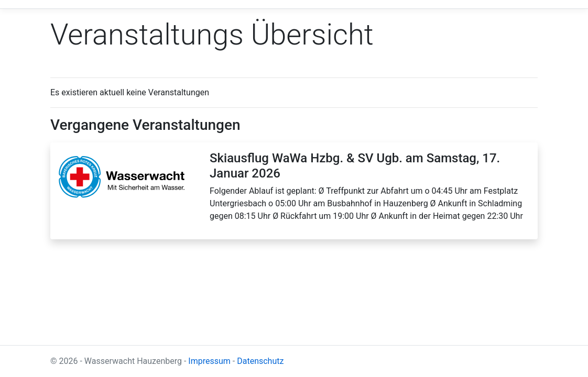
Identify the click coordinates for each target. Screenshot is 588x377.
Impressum (209, 361)
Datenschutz (260, 361)
